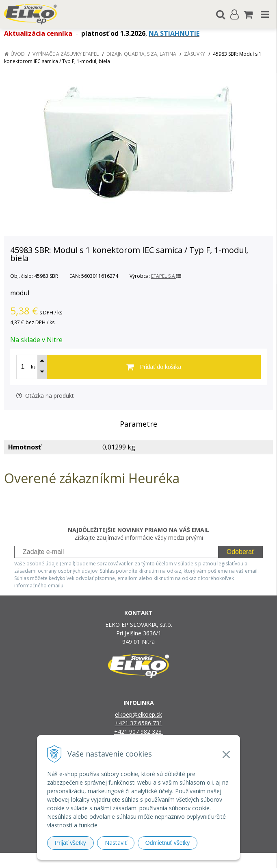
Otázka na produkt (45, 396)
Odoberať (240, 552)
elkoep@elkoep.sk (138, 714)
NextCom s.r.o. (222, 860)
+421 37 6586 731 (139, 723)
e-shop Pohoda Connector (170, 860)
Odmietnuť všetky (168, 843)
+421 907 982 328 (139, 732)
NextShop (124, 860)
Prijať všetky (70, 843)
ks (33, 367)
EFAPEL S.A (166, 276)
